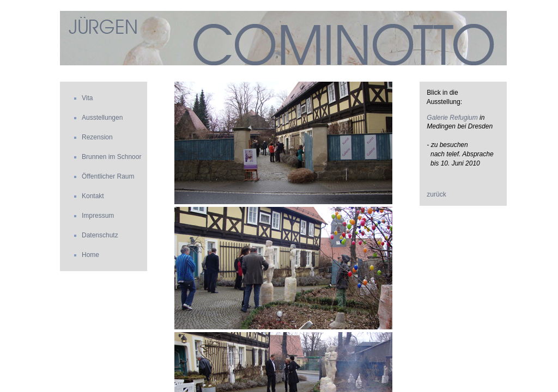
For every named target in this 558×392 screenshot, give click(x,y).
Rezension (97, 137)
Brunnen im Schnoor (111, 157)
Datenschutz (100, 235)
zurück (436, 194)
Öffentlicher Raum (108, 176)
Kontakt (93, 196)
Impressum (98, 216)
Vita (87, 98)
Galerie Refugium (452, 118)
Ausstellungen (102, 118)
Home (90, 255)
